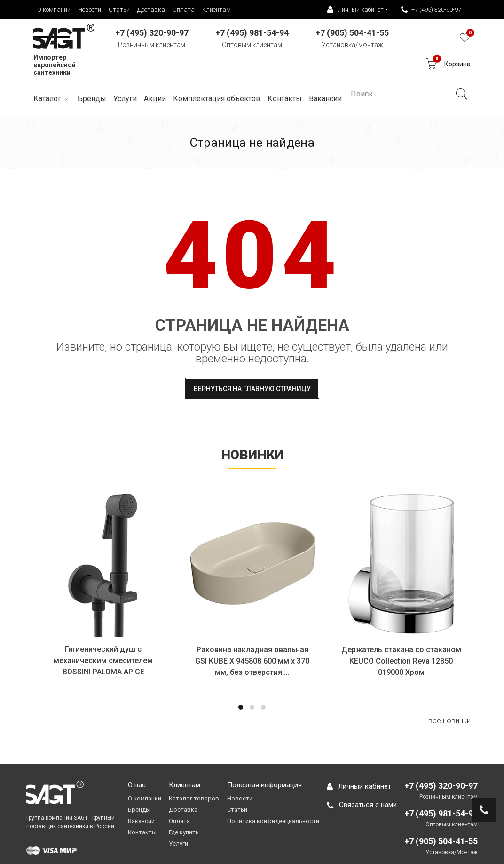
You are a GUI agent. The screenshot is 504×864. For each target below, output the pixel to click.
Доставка (151, 10)
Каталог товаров (194, 798)
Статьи (119, 10)
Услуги (125, 99)
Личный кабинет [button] (355, 10)
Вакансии (141, 821)
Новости (90, 10)
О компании (54, 10)
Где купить (184, 832)
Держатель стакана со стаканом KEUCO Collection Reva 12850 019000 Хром (401, 661)
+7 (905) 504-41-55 (441, 841)
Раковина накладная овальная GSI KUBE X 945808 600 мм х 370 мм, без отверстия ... (253, 661)
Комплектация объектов (217, 99)
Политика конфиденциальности (273, 821)
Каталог (52, 99)
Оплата (184, 10)
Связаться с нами (362, 805)
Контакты (142, 832)
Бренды (92, 99)
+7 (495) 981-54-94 (441, 813)
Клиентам (217, 10)
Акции (155, 99)
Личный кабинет (359, 786)
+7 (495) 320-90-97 (431, 10)
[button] (241, 707)
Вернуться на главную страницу (252, 389)
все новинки (449, 721)
